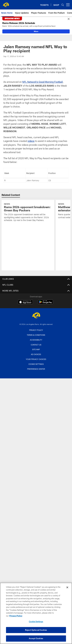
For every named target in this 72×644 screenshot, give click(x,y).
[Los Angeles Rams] (36, 316)
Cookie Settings (36, 364)
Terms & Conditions (36, 335)
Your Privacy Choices (36, 359)
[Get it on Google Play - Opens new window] (46, 303)
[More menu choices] (68, 5)
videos (31, 141)
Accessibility (36, 340)
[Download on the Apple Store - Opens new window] (25, 302)
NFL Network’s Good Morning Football (43, 82)
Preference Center (36, 369)
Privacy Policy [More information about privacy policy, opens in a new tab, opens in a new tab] (16, 616)
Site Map (36, 349)
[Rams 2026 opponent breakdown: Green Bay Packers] (28, 213)
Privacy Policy (36, 330)
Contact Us (36, 345)
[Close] (69, 19)
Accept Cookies (36, 638)
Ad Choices (36, 354)
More (36, 31)
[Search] (63, 5)
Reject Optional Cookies (36, 630)
